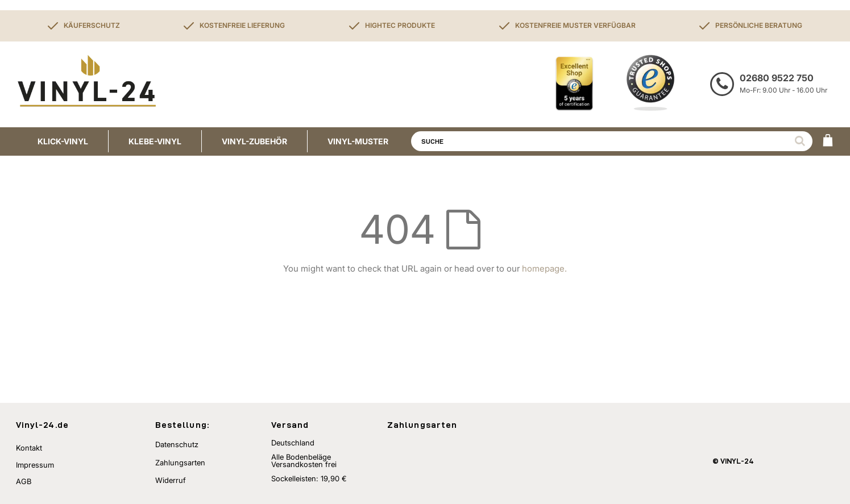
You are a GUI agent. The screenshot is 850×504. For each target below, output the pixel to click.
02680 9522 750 (777, 78)
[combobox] (612, 141)
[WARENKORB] (828, 141)
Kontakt (29, 448)
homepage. (544, 268)
